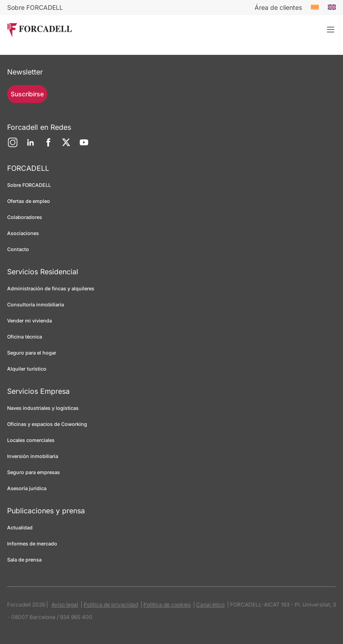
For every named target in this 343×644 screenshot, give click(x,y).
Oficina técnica (25, 337)
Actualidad (20, 528)
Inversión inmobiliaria (33, 456)
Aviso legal (65, 605)
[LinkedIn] (30, 146)
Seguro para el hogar (32, 353)
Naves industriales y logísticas (43, 408)
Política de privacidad (111, 605)
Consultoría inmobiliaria (36, 305)
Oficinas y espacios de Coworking (47, 424)
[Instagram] (13, 146)
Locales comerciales (31, 440)
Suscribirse (27, 94)
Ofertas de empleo (29, 201)
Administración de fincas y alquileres (51, 289)
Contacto (18, 249)
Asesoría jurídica (27, 488)
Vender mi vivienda (29, 321)
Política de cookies (167, 605)
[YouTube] (84, 146)
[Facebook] (48, 146)
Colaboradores (25, 217)
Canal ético (210, 605)
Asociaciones (23, 233)
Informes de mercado (32, 544)
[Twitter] (66, 146)
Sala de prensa (24, 560)
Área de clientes (278, 7)
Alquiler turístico (27, 369)
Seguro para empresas (33, 472)
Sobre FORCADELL (35, 7)
